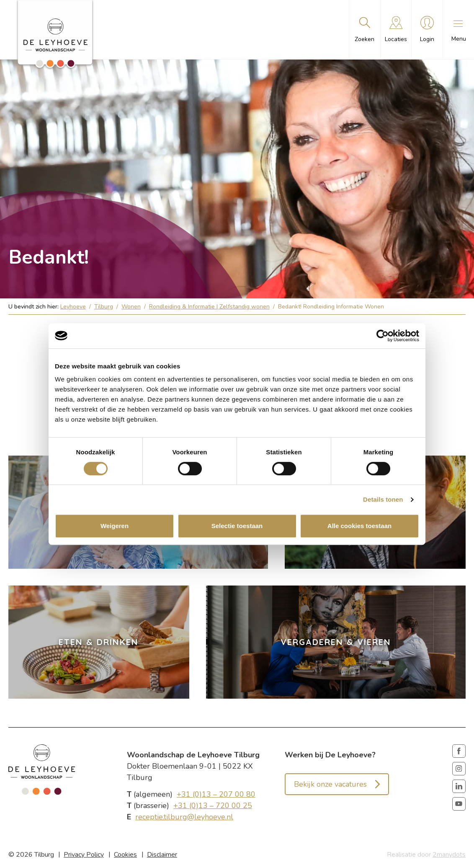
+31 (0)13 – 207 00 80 (216, 794)
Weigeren (115, 526)
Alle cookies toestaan (359, 526)
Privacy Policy (84, 855)
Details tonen (383, 499)
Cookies (125, 855)
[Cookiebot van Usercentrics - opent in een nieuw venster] (383, 336)
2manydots (449, 855)
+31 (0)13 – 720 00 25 (213, 806)
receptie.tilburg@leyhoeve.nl (184, 817)
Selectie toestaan (237, 526)
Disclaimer (162, 855)
